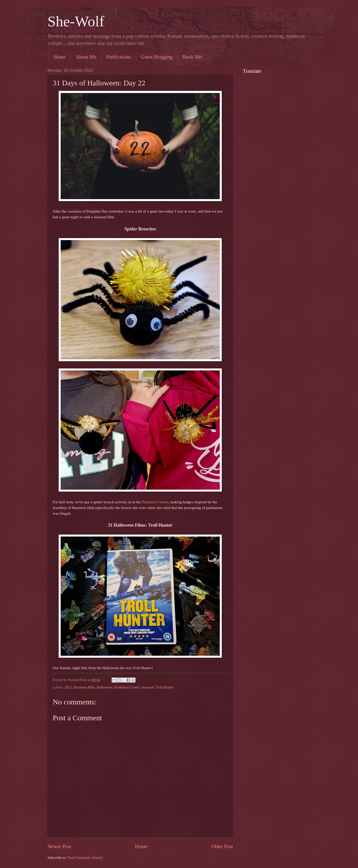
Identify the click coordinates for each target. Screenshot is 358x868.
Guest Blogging (157, 57)
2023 (68, 687)
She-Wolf (76, 21)
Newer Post (59, 846)
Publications (119, 57)
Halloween (105, 687)
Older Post (222, 846)
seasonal (148, 687)
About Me (86, 57)
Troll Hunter (165, 687)
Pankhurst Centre (155, 502)
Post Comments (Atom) (85, 858)
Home (60, 57)
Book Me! (193, 57)
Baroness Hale (84, 687)
